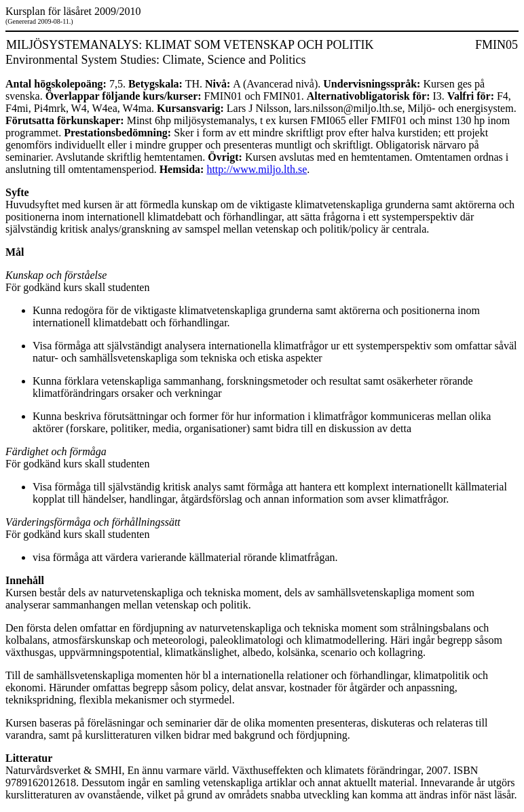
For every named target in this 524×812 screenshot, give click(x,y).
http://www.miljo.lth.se (257, 169)
